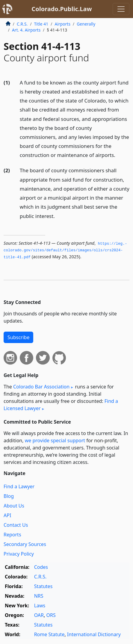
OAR (39, 615)
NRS (39, 596)
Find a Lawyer (19, 486)
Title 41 (41, 24)
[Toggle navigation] (121, 9)
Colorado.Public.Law (62, 9)
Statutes (43, 586)
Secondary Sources (25, 544)
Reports (12, 535)
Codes (41, 567)
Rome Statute (49, 634)
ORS (51, 615)
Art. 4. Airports (26, 30)
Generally (86, 24)
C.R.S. (22, 24)
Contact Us (16, 525)
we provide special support (55, 440)
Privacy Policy (19, 554)
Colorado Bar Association (41, 387)
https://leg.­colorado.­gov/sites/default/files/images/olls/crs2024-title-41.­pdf (65, 251)
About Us (14, 506)
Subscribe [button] (18, 337)
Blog (9, 496)
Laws (40, 606)
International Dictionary (94, 634)
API (7, 515)
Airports (62, 24)
